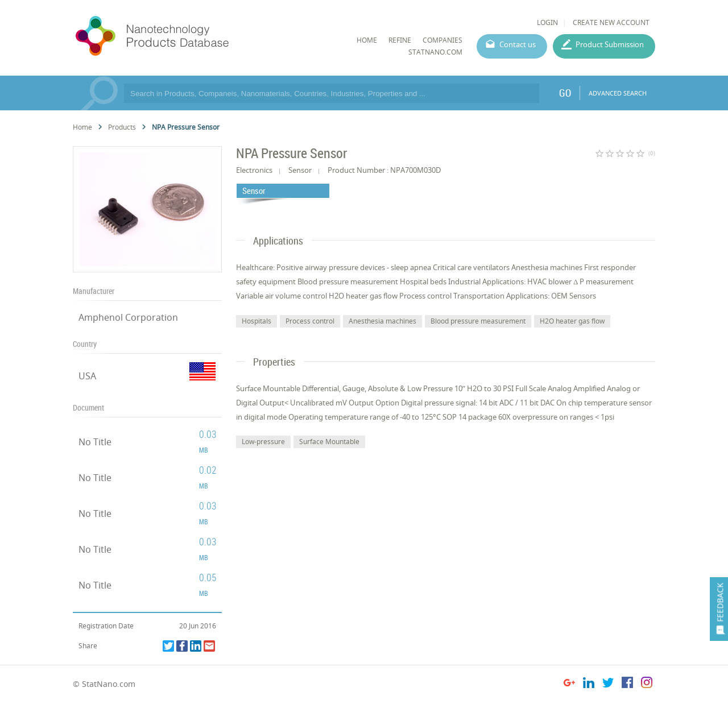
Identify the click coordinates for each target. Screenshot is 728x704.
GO (565, 93)
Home (82, 127)
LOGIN (547, 22)
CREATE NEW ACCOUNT (611, 22)
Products (122, 127)
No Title (95, 442)
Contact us (518, 44)
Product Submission (610, 44)
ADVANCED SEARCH (618, 93)
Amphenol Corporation (128, 317)
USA (87, 376)
